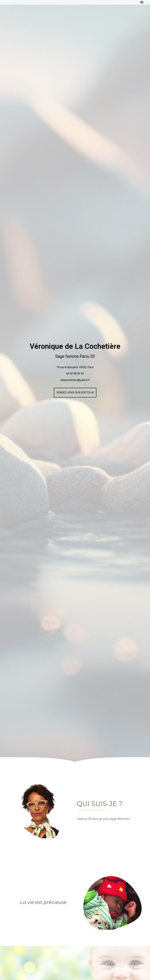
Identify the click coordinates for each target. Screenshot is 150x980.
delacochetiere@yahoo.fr (75, 380)
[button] (142, 2)
